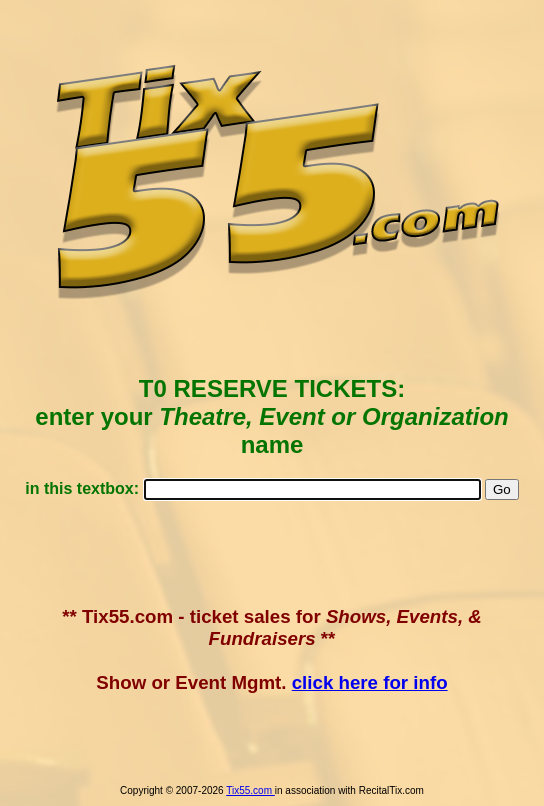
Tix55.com (250, 790)
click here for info (370, 682)
